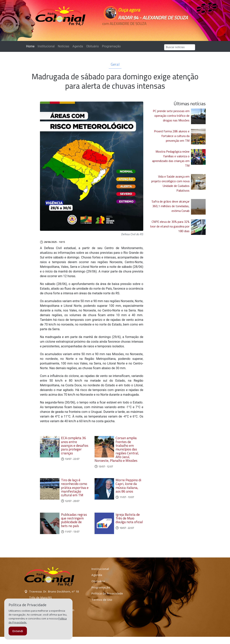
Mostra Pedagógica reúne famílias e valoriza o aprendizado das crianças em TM (171, 158)
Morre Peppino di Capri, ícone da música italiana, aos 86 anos (128, 489)
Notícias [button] (64, 46)
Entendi (18, 631)
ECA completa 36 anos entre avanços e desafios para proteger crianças (75, 445)
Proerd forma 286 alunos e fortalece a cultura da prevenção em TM (172, 136)
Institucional (46, 46)
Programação (111, 46)
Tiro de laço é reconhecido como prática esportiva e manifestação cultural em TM (75, 491)
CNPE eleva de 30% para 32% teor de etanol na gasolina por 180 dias (170, 226)
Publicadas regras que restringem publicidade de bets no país (74, 524)
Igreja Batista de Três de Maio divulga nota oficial (129, 522)
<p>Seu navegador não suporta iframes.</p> (145, 31)
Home (31, 46)
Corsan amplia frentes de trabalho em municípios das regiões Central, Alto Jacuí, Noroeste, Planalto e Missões (119, 451)
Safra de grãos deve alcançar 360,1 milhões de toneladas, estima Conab (171, 206)
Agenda (78, 46)
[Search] (180, 47)
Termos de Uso (102, 607)
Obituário (92, 46)
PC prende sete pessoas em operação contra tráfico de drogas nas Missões (171, 116)
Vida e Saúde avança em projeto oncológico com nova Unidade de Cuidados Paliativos (170, 183)
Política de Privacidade (107, 600)
